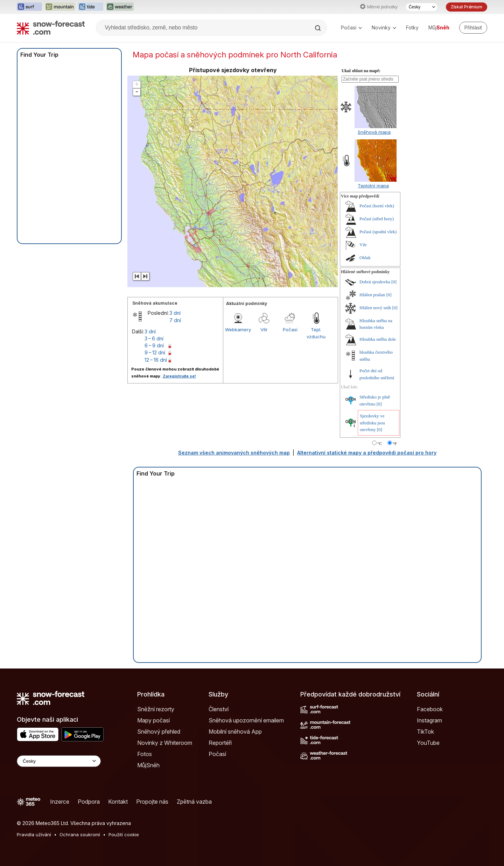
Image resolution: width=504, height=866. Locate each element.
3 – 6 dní (154, 338)
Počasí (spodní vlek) (378, 232)
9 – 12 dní (155, 352)
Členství (219, 709)
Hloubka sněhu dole (378, 339)
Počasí (351, 27)
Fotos (145, 754)
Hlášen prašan (372, 295)
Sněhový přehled (159, 732)
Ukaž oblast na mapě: (361, 71)
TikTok (425, 732)
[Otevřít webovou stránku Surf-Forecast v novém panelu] (29, 7)
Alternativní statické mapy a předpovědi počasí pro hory (367, 453)
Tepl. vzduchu (316, 333)
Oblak (365, 258)
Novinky (384, 27)
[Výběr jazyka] (422, 7)
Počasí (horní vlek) (377, 206)
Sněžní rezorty (156, 709)
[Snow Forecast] (51, 28)
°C (380, 444)
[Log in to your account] (473, 28)
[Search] (318, 28)
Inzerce (60, 802)
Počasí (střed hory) (377, 219)
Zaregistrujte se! (179, 376)
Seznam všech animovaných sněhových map (234, 453)
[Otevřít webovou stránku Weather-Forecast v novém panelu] (120, 7)
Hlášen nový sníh (375, 308)
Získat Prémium (467, 7)
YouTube (428, 743)
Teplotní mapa (373, 186)
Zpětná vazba (194, 802)
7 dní (175, 320)
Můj (439, 27)
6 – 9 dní (154, 345)
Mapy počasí (153, 720)
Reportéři (220, 743)
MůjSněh (148, 765)
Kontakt (118, 802)
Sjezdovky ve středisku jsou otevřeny (372, 423)
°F (395, 444)
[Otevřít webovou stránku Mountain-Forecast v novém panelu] (60, 7)
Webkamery (238, 330)
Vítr (264, 330)
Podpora (89, 802)
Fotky (412, 27)
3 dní (175, 313)
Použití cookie (124, 834)
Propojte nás (152, 802)
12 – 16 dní (156, 360)
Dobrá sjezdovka (375, 282)
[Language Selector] (59, 761)
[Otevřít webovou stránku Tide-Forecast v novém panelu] (91, 7)
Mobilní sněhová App (235, 732)
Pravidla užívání (34, 834)
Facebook (430, 709)
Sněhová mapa (374, 132)
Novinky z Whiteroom (165, 743)
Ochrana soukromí (80, 834)
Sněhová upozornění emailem (246, 720)
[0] (394, 282)
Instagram (429, 720)
